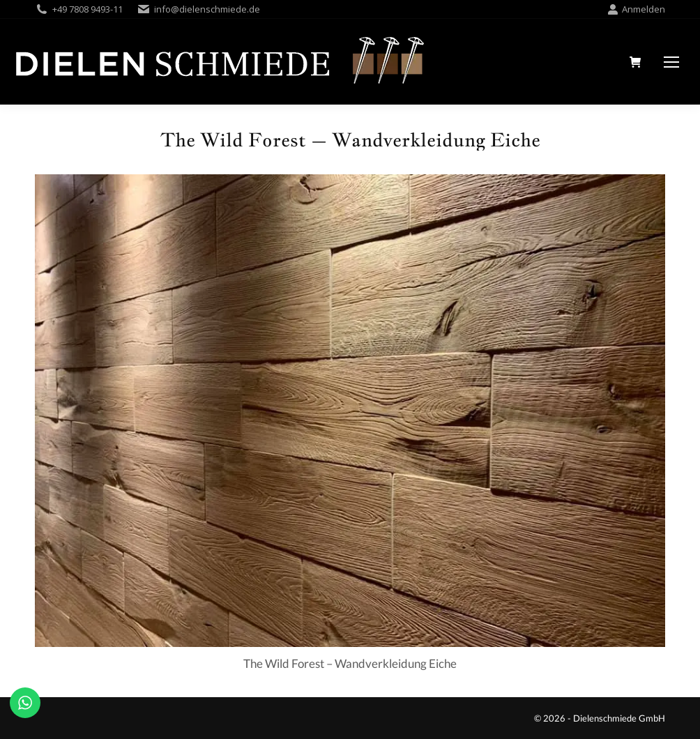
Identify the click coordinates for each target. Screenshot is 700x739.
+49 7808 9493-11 (87, 9)
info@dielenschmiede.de (207, 9)
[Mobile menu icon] (671, 62)
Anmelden (636, 9)
